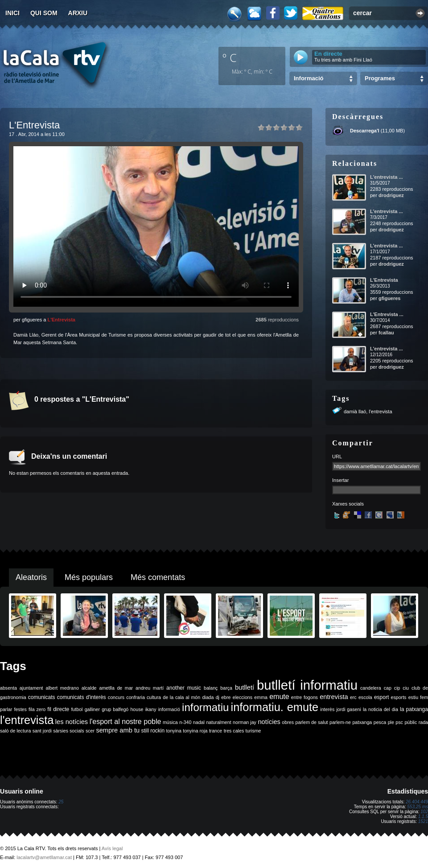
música (170, 722)
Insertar (340, 480)
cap (388, 688)
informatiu (205, 707)
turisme (253, 731)
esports (398, 697)
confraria (135, 697)
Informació (309, 78)
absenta (8, 688)
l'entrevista (380, 411)
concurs (116, 697)
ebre (226, 697)
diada (208, 697)
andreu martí (150, 688)
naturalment (218, 722)
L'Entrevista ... (387, 314)
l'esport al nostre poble (126, 722)
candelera (371, 688)
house (137, 709)
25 (61, 802)
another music (184, 688)
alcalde (89, 688)
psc (399, 722)
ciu (406, 688)
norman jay (245, 722)
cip (397, 688)
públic (411, 722)
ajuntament (31, 688)
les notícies (72, 722)
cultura (154, 697)
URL (337, 457)
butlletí (245, 687)
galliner (92, 709)
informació (169, 709)
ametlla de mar (116, 688)
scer (90, 731)
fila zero (37, 709)
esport (381, 697)
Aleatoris (31, 577)
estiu (414, 697)
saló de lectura (15, 731)
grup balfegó (115, 709)
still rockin (153, 731)
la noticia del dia (381, 709)
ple (391, 722)
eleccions (243, 697)
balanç (211, 688)
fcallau (386, 333)
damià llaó (355, 411)
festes (20, 709)
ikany (151, 709)
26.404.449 (417, 802)
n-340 (185, 722)
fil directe (58, 709)
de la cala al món (181, 697)
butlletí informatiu (307, 685)
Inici (12, 13)
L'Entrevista (61, 320)
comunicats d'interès (82, 697)
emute (279, 697)
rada (423, 722)
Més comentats (158, 577)
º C (230, 58)
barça (226, 688)
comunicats (42, 697)
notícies (269, 722)
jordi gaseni (348, 709)
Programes (380, 78)
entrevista (334, 697)
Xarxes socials (348, 504)
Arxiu (78, 13)
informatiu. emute (275, 707)
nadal (199, 722)
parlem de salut (311, 722)
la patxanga (414, 709)
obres (288, 722)
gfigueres (390, 298)
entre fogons (305, 697)
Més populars (89, 577)
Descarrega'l (365, 131)
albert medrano (62, 688)
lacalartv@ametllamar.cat (44, 857)
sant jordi (42, 731)
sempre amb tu (118, 730)
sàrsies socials (68, 731)
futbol (77, 709)
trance (216, 731)
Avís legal (112, 848)
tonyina (174, 731)
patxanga (362, 722)
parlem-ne (340, 722)
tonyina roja (195, 731)
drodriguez (391, 195)
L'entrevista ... (387, 177)
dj (218, 697)
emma (261, 697)
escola (365, 697)
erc (353, 697)
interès (327, 709)
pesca (380, 722)
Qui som (44, 13)
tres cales (234, 731)
